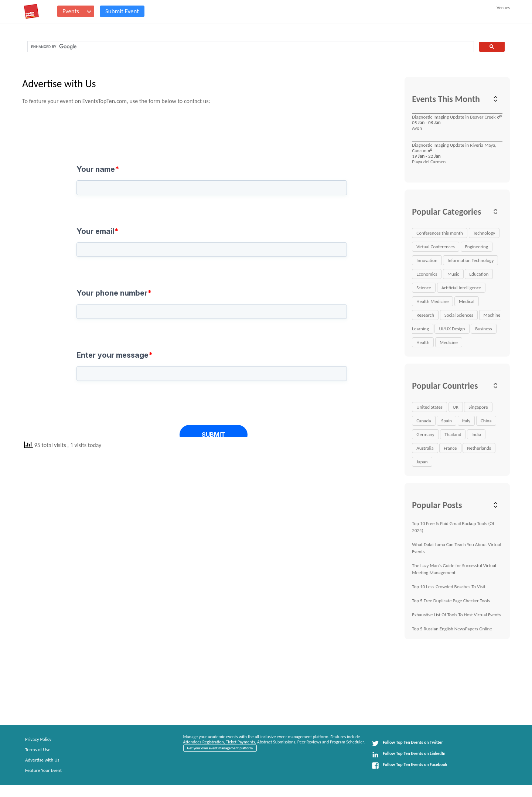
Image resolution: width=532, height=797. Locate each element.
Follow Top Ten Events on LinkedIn (408, 755)
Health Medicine (432, 301)
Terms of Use (38, 750)
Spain (446, 421)
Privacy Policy (38, 739)
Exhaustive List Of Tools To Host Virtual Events (456, 615)
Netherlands (479, 448)
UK (456, 407)
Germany (425, 434)
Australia (425, 448)
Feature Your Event (43, 770)
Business (483, 329)
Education (479, 274)
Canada (424, 421)
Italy (466, 421)
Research (425, 315)
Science (424, 288)
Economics (427, 274)
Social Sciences (459, 315)
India (476, 434)
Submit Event (122, 11)
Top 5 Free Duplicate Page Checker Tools (451, 601)
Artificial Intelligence (461, 288)
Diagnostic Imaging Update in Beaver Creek (454, 117)
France (450, 448)
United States (429, 407)
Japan (422, 462)
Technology (484, 233)
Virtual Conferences (436, 247)
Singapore (478, 407)
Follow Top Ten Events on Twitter (407, 743)
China (486, 421)
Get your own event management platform (220, 748)
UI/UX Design (452, 329)
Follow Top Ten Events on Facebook (409, 766)
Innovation (427, 260)
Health (423, 342)
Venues (503, 8)
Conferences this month (440, 233)
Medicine (449, 342)
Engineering (477, 247)
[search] (250, 47)
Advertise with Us (42, 760)
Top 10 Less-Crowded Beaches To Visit (449, 587)
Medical (467, 301)
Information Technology (470, 260)
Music (453, 274)
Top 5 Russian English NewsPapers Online (452, 629)
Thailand (453, 434)
